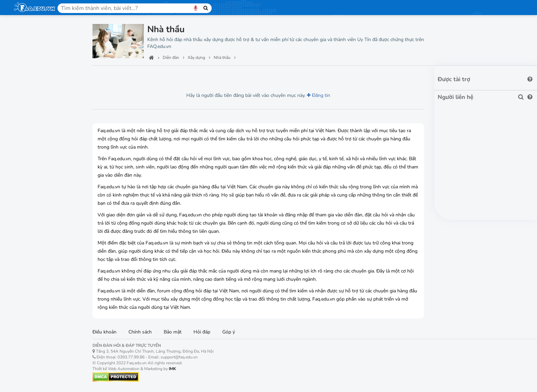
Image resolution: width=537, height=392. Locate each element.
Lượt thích (141, 75)
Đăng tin (319, 95)
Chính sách (140, 332)
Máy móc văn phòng (42, 97)
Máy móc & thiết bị (39, 202)
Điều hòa (29, 358)
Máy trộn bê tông (38, 334)
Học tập (25, 80)
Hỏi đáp (202, 332)
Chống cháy (32, 382)
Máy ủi (26, 298)
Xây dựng (27, 128)
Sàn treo (28, 238)
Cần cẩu (28, 226)
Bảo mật (173, 332)
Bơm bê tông (33, 322)
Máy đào (28, 286)
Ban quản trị (31, 49)
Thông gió (30, 370)
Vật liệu (27, 142)
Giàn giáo (29, 250)
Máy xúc (28, 274)
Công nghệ (29, 64)
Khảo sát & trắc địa (40, 190)
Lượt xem (108, 75)
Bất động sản (33, 113)
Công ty (27, 154)
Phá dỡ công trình (38, 178)
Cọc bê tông (32, 310)
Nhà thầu (29, 166)
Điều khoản (104, 332)
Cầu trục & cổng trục (41, 214)
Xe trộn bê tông (36, 346)
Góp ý (229, 332)
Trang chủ (28, 33)
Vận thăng (30, 262)
